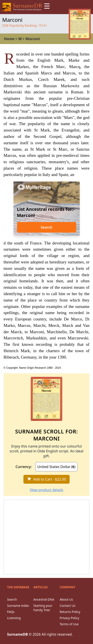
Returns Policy (70, 612)
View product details (47, 490)
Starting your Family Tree (43, 608)
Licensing (14, 618)
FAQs (11, 612)
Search (46, 227)
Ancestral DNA (44, 599)
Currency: (24, 467)
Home (9, 39)
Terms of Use (69, 624)
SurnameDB (17, 634)
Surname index (18, 606)
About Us (66, 599)
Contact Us (67, 606)
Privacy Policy (69, 618)
